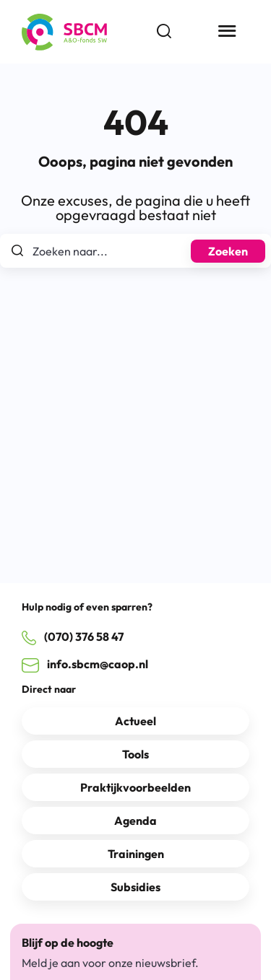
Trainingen (136, 854)
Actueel (135, 721)
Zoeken (228, 251)
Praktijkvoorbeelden (135, 787)
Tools (135, 754)
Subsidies (135, 887)
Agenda (135, 821)
